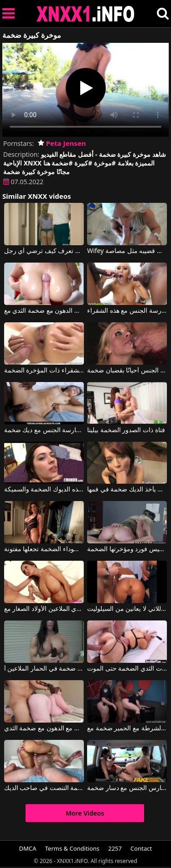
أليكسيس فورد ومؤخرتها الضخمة (127, 549)
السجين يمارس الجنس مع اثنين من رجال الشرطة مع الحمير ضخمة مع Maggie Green (127, 728)
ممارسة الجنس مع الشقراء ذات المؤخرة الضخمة (44, 371)
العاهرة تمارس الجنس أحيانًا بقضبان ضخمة (127, 371)
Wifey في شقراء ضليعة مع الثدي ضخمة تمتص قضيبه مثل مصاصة (127, 251)
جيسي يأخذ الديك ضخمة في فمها (127, 490)
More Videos (85, 813)
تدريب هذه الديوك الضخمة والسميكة (44, 490)
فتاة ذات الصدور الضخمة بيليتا (126, 430)
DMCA (28, 848)
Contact (141, 848)
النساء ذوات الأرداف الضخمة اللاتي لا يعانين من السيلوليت (127, 609)
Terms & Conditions (72, 848)
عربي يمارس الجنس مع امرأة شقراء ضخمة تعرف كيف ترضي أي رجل (44, 251)
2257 (115, 848)
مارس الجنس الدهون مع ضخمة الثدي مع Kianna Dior (44, 311)
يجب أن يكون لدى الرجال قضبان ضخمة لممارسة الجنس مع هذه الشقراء (127, 311)
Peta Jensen (62, 143)
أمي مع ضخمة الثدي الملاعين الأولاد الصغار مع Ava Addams (44, 609)
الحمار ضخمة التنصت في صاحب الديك (44, 788)
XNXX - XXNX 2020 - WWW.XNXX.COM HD (86, 14)
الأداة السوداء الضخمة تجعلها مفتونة (44, 549)
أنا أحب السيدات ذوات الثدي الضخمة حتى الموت (127, 669)
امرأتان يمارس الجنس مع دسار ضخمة (127, 788)
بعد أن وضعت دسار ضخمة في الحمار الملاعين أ (44, 669)
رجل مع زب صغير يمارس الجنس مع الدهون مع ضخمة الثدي (44, 728)
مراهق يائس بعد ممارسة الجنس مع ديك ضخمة (44, 430)
